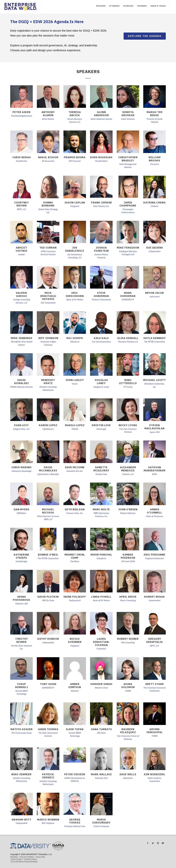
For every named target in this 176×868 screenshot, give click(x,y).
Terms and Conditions (27, 857)
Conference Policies (30, 859)
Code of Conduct (16, 859)
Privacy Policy (40, 857)
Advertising (14, 857)
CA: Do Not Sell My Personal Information (24, 861)
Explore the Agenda (145, 36)
